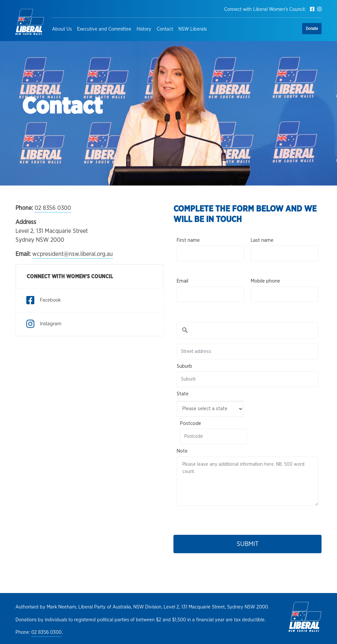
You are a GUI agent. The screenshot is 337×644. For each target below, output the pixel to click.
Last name (262, 240)
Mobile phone (265, 281)
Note (182, 451)
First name (188, 240)
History (144, 29)
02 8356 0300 (53, 208)
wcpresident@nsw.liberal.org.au (73, 254)
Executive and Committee (104, 29)
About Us (62, 29)
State (183, 394)
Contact (165, 29)
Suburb (184, 366)
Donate (312, 29)
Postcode (191, 423)
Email (182, 281)
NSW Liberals (193, 29)
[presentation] (227, 519)
